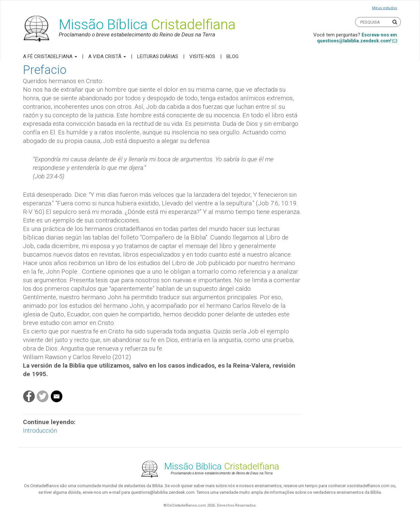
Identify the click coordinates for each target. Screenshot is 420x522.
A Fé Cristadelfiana (50, 57)
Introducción (40, 431)
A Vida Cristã (107, 57)
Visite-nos (202, 57)
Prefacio (45, 70)
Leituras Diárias (158, 57)
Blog (232, 57)
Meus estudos (385, 8)
